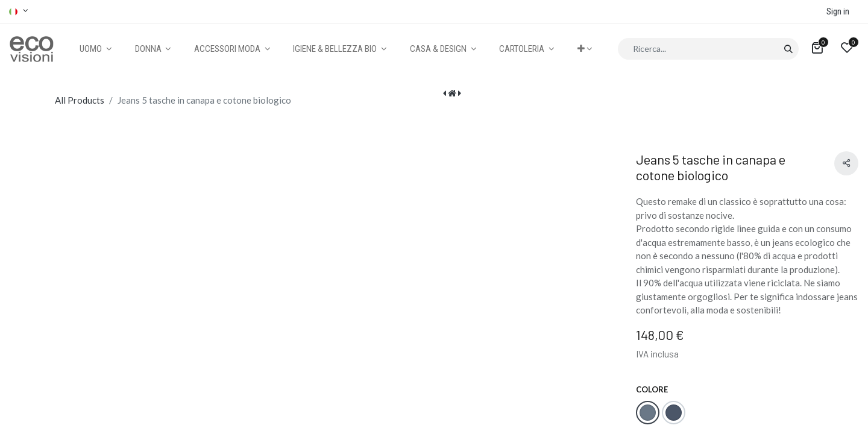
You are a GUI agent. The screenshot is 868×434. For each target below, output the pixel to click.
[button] (585, 49)
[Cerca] (788, 49)
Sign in (838, 11)
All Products (80, 100)
